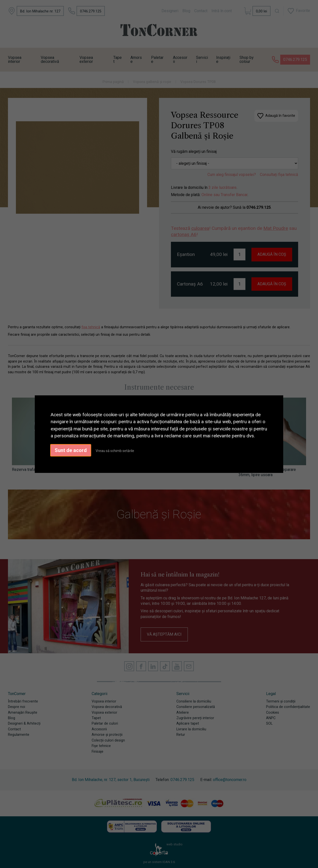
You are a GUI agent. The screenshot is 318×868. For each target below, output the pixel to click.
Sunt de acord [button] (71, 450)
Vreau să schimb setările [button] (115, 451)
